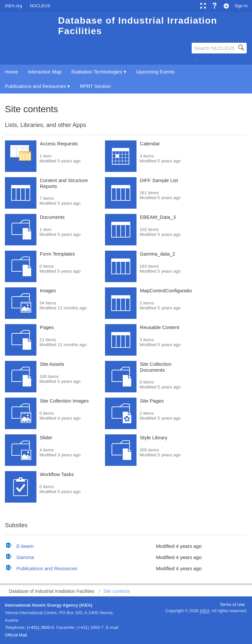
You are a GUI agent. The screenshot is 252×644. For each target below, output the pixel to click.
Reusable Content (159, 327)
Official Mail (16, 635)
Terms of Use (232, 604)
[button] (195, 61)
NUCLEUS (40, 6)
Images (48, 291)
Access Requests (59, 144)
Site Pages (152, 401)
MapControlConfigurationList (171, 291)
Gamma (25, 557)
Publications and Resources (47, 568)
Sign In (241, 6)
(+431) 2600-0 (40, 627)
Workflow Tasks (57, 474)
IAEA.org (13, 6)
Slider (46, 437)
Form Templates (57, 254)
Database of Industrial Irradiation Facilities (52, 591)
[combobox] (219, 48)
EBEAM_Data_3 (158, 217)
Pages (47, 327)
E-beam (25, 546)
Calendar (150, 144)
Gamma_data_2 (157, 254)
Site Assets (52, 364)
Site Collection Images (64, 401)
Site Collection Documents (156, 367)
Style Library (153, 437)
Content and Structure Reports (64, 183)
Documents (52, 217)
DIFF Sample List (159, 180)
